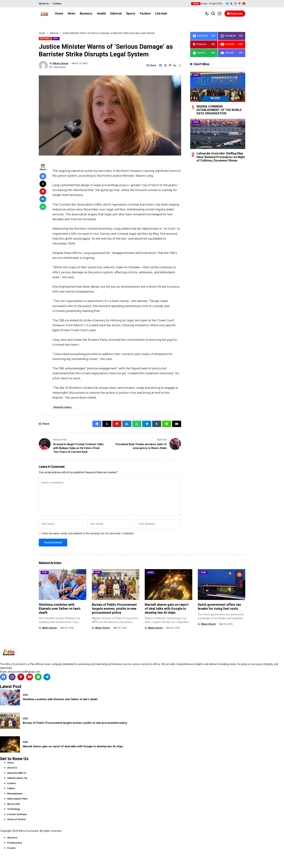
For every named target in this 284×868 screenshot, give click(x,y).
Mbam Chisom (61, 63)
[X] (231, 4)
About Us (44, 4)
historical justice (62, 407)
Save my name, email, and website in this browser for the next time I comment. (88, 533)
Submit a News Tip (17, 778)
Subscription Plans (17, 799)
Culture (11, 788)
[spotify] (204, 53)
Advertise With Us (17, 773)
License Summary (17, 814)
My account (13, 804)
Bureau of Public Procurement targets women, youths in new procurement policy (114, 608)
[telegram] (47, 677)
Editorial (54, 33)
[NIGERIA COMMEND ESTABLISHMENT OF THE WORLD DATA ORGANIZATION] (218, 87)
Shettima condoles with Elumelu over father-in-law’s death (60, 608)
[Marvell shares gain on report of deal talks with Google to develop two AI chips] (10, 744)
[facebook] (227, 4)
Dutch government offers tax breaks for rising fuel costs (219, 607)
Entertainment (15, 794)
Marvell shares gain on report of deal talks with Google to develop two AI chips (167, 608)
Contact (57, 4)
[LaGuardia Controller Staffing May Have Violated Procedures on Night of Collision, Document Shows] (218, 134)
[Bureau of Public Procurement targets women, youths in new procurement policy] (10, 721)
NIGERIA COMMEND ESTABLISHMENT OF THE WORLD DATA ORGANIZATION (219, 110)
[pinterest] (240, 4)
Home (42, 33)
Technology (14, 809)
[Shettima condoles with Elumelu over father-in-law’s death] (10, 697)
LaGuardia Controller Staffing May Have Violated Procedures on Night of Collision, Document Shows (221, 157)
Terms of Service (17, 819)
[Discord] (232, 53)
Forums (11, 848)
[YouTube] (244, 4)
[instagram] (235, 4)
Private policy (15, 843)
